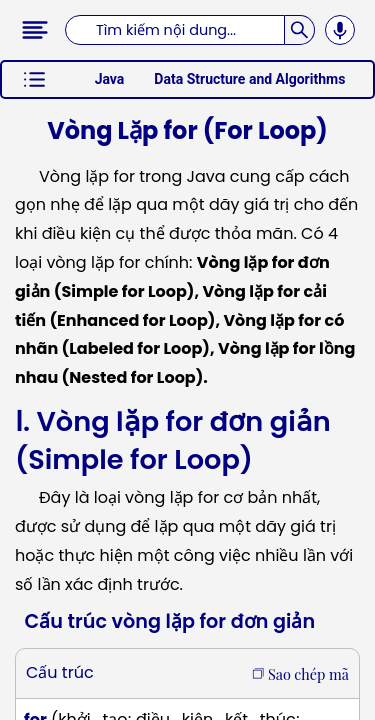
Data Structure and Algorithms (249, 79)
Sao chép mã (300, 674)
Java (110, 79)
